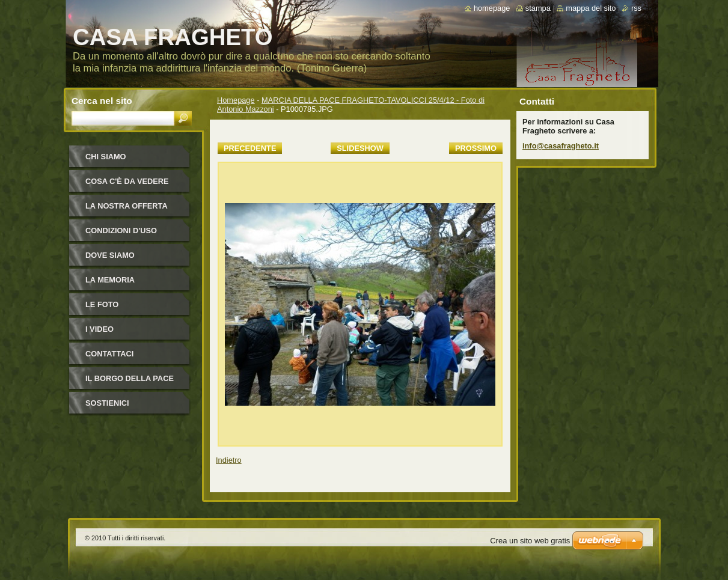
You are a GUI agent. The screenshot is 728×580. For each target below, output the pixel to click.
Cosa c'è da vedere (127, 181)
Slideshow (360, 148)
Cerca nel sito (102, 101)
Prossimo (476, 148)
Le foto (102, 304)
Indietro (229, 460)
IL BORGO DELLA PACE (130, 378)
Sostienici (107, 403)
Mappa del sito (591, 8)
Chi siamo (106, 157)
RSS (636, 8)
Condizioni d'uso (121, 230)
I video (99, 329)
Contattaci (109, 354)
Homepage (236, 100)
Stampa (538, 8)
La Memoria (110, 280)
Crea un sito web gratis (530, 541)
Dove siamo (110, 255)
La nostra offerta (127, 206)
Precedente (250, 148)
